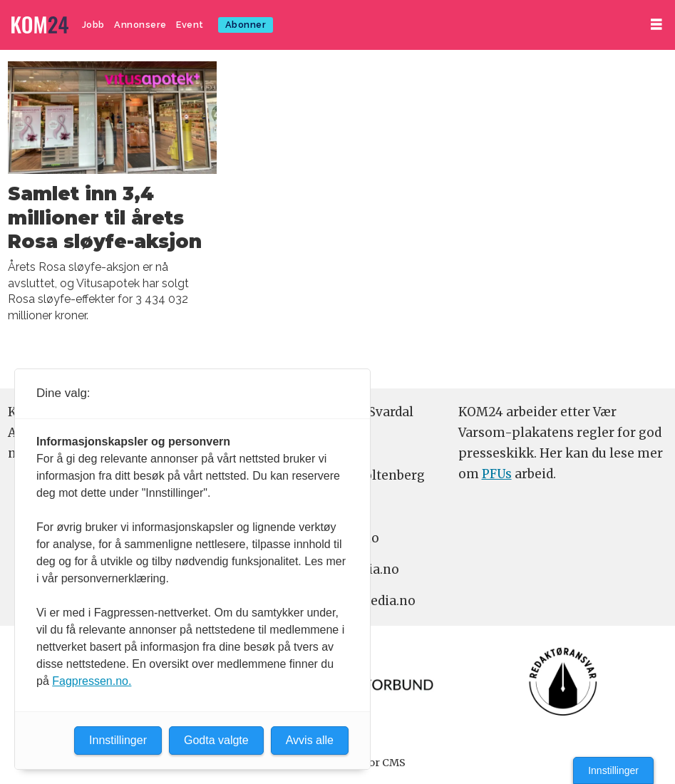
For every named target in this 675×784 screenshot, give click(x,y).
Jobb (93, 25)
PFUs (497, 474)
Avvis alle (310, 740)
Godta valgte (216, 740)
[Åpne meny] (656, 25)
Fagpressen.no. (92, 681)
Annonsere (140, 25)
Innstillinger (613, 770)
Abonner (246, 25)
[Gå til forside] (40, 25)
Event (190, 25)
